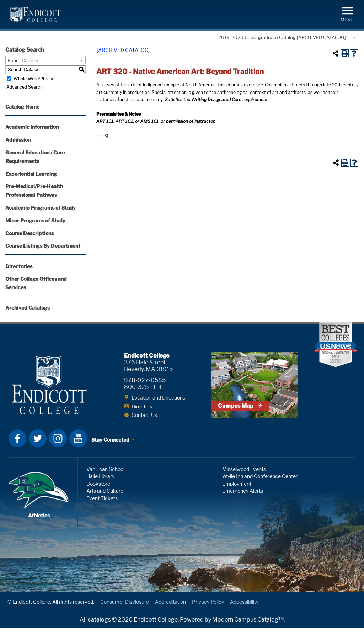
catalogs (99, 625)
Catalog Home (22, 107)
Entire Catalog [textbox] (23, 60)
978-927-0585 (145, 380)
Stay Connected (111, 444)
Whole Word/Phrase (34, 79)
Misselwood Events (244, 474)
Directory (142, 406)
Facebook (17, 444)
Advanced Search (23, 87)
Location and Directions (158, 398)
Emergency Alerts (243, 496)
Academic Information (32, 127)
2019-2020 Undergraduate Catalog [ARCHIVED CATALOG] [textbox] (282, 37)
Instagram (58, 444)
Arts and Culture (105, 496)
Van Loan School (105, 474)
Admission (18, 140)
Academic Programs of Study (41, 208)
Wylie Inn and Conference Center (260, 482)
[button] (347, 14)
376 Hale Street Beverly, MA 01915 (148, 366)
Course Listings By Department (43, 246)
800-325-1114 (143, 387)
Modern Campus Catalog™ (248, 625)
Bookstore (98, 489)
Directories (19, 266)
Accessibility (244, 607)
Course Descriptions (30, 233)
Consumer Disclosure (125, 607)
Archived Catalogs (28, 308)
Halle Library (100, 482)
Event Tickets (102, 504)
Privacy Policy (208, 607)
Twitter (38, 444)
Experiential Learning (31, 174)
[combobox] (287, 37)
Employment (237, 489)
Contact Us (144, 415)
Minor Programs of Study (35, 220)
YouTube (78, 444)
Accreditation (170, 607)
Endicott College (35, 15)
